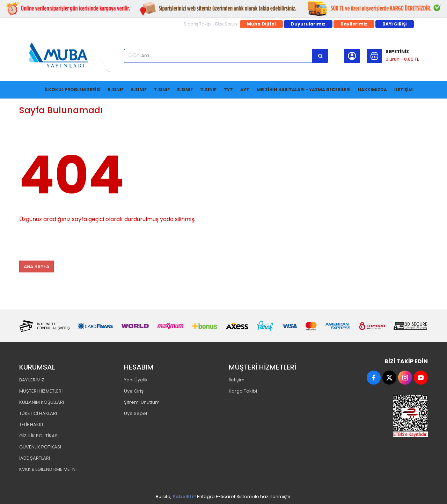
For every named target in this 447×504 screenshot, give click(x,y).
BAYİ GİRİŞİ (395, 24)
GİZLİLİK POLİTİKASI (39, 436)
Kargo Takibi (243, 391)
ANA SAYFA (36, 266)
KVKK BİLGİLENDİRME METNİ (48, 469)
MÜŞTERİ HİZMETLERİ (41, 391)
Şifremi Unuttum (142, 402)
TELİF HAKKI (31, 425)
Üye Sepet (136, 413)
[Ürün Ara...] (320, 56)
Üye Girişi (134, 391)
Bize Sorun (226, 24)
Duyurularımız (308, 24)
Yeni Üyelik (136, 380)
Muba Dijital (261, 24)
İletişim (237, 380)
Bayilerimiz (354, 24)
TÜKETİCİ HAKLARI (38, 413)
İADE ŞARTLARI (35, 458)
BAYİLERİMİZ (32, 380)
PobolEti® (184, 496)
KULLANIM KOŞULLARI (42, 402)
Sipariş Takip (197, 24)
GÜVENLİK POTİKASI (40, 447)
